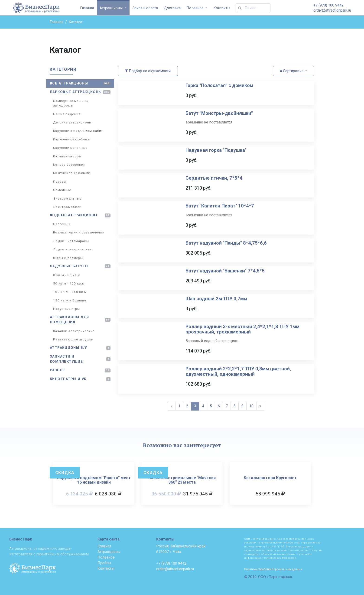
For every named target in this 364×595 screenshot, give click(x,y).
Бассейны (62, 224)
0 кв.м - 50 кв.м (67, 275)
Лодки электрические (72, 249)
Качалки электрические (74, 331)
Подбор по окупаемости (148, 71)
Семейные (62, 190)
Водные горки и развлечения (79, 232)
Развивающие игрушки (73, 339)
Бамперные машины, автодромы (71, 103)
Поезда (60, 181)
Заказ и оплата (145, 8)
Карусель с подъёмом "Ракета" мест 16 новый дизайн (94, 480)
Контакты (222, 8)
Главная (87, 8)
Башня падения (67, 114)
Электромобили (67, 207)
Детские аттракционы (73, 122)
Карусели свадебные (71, 139)
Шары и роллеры (68, 258)
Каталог (76, 22)
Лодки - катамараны (71, 241)
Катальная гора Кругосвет (270, 478)
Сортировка (292, 71)
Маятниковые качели (72, 173)
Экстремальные (67, 198)
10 (251, 406)
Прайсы (104, 563)
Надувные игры (67, 309)
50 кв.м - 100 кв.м (69, 283)
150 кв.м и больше (70, 300)
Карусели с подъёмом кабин (78, 131)
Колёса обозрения (69, 165)
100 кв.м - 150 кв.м (70, 292)
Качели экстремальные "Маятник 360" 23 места (182, 480)
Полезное (195, 8)
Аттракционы (112, 8)
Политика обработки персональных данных (273, 569)
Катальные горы (67, 156)
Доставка (172, 8)
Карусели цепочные (70, 148)
